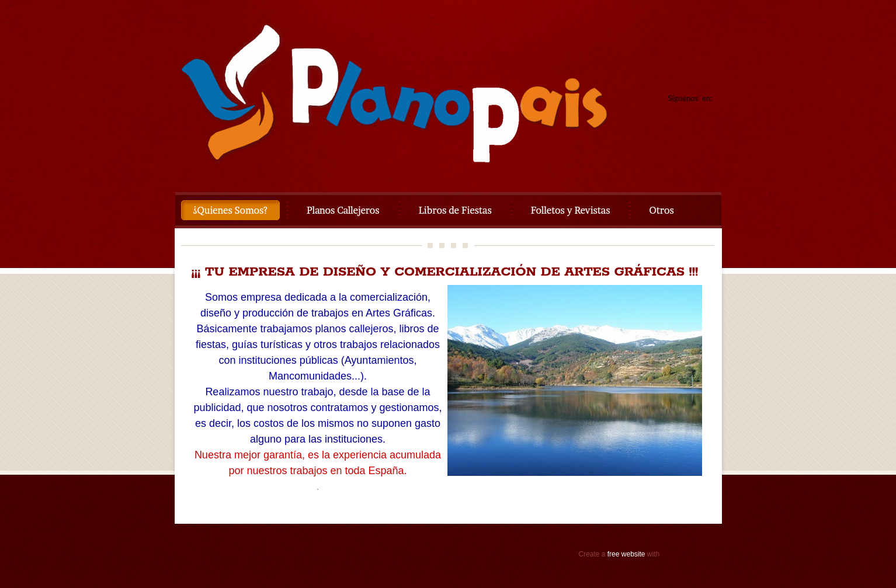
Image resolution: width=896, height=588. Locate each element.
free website (626, 554)
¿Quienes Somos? (231, 210)
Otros (662, 210)
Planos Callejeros (343, 210)
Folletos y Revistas (571, 210)
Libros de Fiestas (455, 210)
